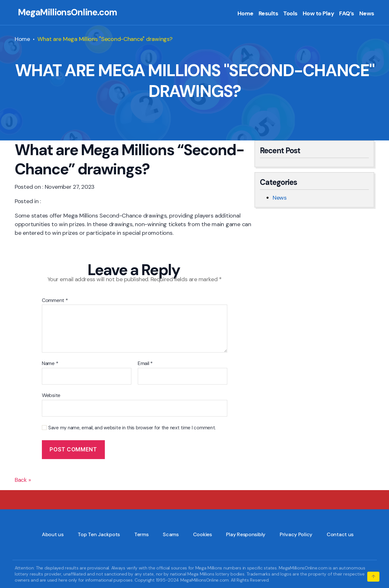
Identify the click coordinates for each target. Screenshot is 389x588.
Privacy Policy (296, 534)
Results (268, 14)
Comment (55, 300)
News (367, 14)
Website (51, 395)
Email (145, 363)
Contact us (340, 534)
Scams (171, 534)
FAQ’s (347, 14)
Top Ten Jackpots (99, 534)
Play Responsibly (246, 534)
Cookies (202, 534)
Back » (23, 480)
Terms (141, 534)
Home (245, 14)
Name (50, 363)
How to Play (319, 14)
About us (53, 534)
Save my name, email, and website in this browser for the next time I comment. (132, 428)
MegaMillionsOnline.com (67, 12)
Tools (290, 14)
